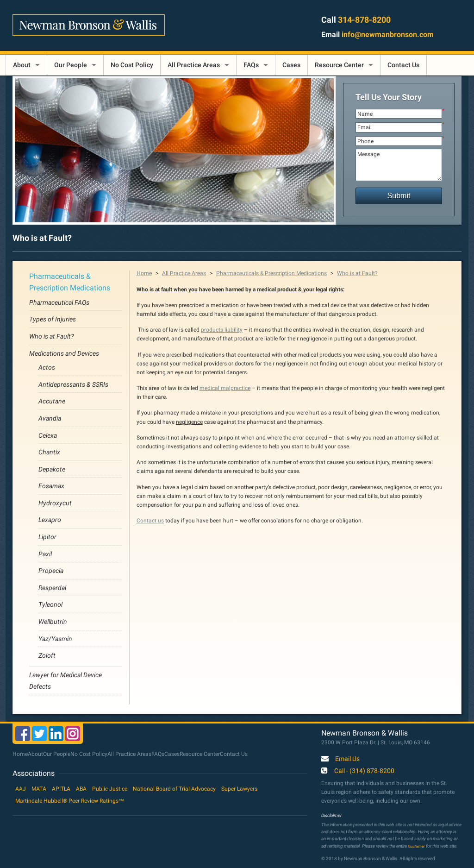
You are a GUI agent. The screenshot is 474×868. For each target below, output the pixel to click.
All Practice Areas (194, 65)
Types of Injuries (53, 319)
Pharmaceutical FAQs (59, 302)
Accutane (52, 401)
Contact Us (403, 65)
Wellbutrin (53, 622)
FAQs (251, 65)
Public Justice (110, 789)
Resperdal (52, 588)
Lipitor (47, 537)
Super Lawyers (239, 789)
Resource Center (339, 65)
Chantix (49, 452)
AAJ (21, 789)
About (22, 65)
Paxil (45, 554)
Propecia (51, 571)
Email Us (347, 759)
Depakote (52, 469)
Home (144, 273)
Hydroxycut (55, 503)
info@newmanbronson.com (388, 35)
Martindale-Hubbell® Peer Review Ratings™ (70, 801)
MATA (39, 789)
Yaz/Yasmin (55, 639)
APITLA (61, 789)
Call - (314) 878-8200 (364, 771)
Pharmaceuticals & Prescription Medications (271, 273)
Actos (47, 367)
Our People (71, 65)
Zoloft (47, 655)
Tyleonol (50, 604)
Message (399, 165)
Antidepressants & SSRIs (73, 384)
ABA (81, 789)
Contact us (150, 521)
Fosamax (51, 486)
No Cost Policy (132, 65)
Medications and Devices (64, 353)
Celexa (48, 435)
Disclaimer (416, 846)
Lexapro (50, 520)
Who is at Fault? (51, 336)
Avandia (50, 418)
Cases (291, 65)
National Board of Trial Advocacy (174, 789)
